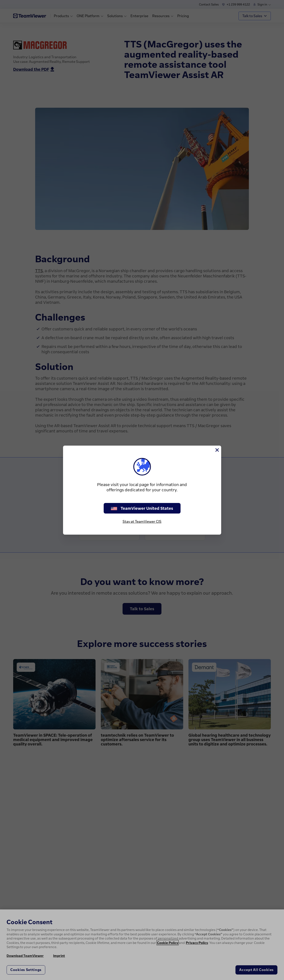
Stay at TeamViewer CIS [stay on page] (142, 521)
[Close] (217, 450)
